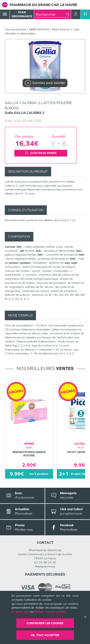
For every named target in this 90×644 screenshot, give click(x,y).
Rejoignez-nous (45, 566)
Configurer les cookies (45, 623)
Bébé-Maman (61, 29)
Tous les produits (15, 29)
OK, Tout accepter (45, 635)
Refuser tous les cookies (50, 612)
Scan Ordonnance (22, 14)
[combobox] (51, 14)
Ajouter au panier (41, 153)
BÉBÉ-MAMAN (39, 29)
